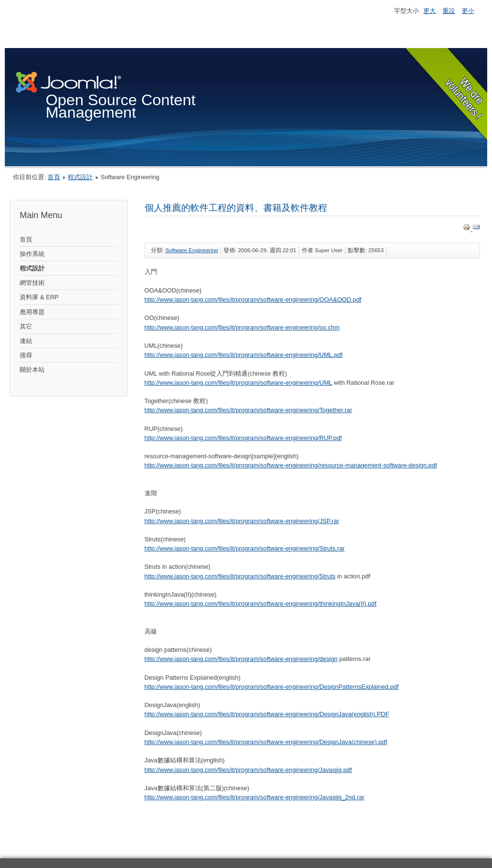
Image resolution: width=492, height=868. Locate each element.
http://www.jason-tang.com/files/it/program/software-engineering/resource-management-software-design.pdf (291, 465)
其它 (26, 326)
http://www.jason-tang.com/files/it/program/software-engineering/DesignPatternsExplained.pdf (272, 687)
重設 (449, 11)
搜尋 (26, 355)
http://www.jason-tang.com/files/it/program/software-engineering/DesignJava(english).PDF (267, 714)
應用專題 (32, 312)
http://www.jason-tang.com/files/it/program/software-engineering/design (241, 659)
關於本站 (32, 370)
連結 (26, 341)
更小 (468, 11)
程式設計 (80, 177)
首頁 (54, 177)
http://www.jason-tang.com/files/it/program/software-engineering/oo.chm (242, 327)
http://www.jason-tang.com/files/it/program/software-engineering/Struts (240, 576)
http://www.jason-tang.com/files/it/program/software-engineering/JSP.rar (242, 521)
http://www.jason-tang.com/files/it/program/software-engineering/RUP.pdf (243, 438)
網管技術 (32, 283)
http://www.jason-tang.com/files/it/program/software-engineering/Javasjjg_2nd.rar (255, 797)
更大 (430, 11)
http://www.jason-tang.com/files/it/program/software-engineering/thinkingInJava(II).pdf (261, 604)
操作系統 (32, 254)
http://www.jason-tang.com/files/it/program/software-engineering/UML (239, 383)
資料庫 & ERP (39, 297)
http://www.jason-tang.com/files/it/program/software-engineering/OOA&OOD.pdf (253, 300)
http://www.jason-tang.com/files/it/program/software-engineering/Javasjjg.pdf (248, 770)
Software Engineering (192, 250)
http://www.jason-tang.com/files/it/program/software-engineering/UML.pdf (244, 355)
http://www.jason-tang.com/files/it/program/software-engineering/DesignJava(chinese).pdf (266, 742)
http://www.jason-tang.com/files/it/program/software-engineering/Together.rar (248, 410)
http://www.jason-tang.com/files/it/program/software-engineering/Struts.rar (245, 548)
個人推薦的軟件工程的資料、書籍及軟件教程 (236, 208)
